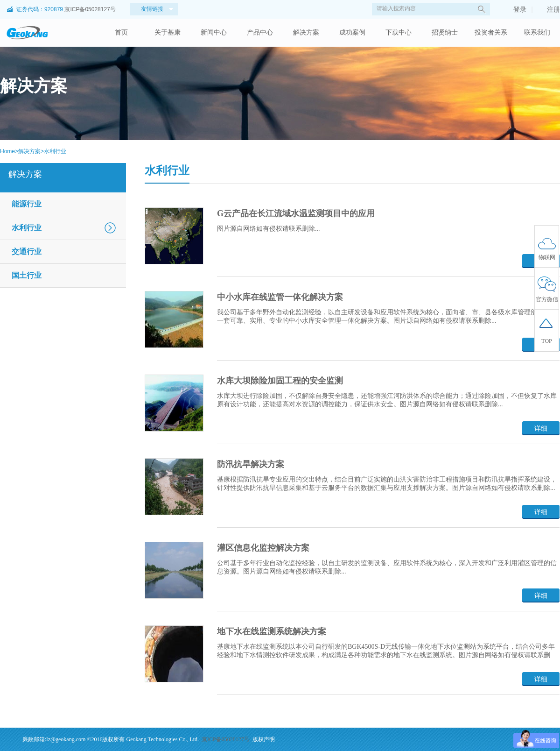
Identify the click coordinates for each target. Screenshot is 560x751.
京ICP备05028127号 (90, 9)
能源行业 (27, 204)
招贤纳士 (445, 32)
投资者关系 (491, 32)
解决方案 (306, 32)
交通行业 (27, 252)
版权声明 (264, 739)
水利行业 (55, 151)
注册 (549, 9)
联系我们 (537, 32)
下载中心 (399, 32)
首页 (121, 32)
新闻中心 (214, 32)
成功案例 (352, 32)
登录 (515, 9)
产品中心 (260, 32)
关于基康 (168, 32)
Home (7, 151)
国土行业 (27, 275)
